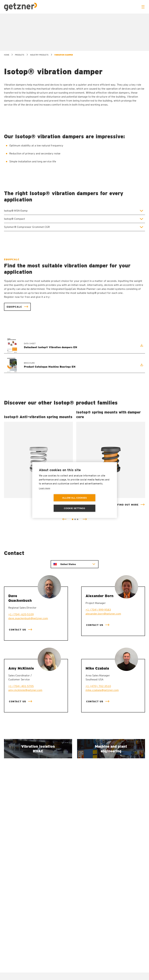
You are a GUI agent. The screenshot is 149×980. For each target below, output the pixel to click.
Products (20, 109)
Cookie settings (94, 503)
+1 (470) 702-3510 (98, 741)
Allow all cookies (55, 503)
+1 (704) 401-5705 (21, 741)
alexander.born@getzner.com (103, 668)
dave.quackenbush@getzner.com (28, 673)
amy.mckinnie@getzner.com (25, 745)
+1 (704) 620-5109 (21, 669)
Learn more (45, 493)
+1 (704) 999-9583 (98, 664)
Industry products (39, 109)
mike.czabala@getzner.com (102, 745)
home (7, 109)
